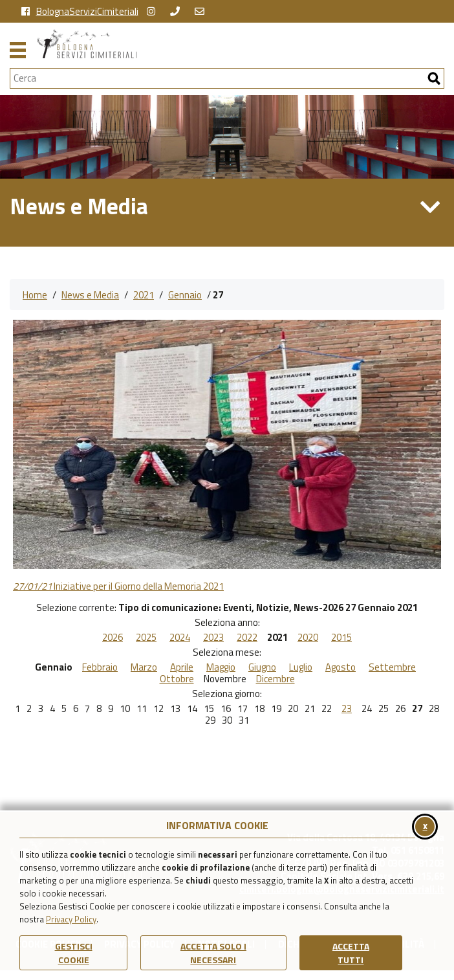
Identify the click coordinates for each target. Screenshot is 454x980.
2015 (341, 638)
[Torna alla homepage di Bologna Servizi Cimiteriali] (241, 44)
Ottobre (177, 679)
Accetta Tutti (351, 953)
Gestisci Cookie (74, 953)
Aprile (182, 667)
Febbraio (100, 667)
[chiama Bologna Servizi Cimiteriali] (178, 12)
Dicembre (276, 679)
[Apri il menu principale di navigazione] (18, 49)
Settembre (392, 667)
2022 (247, 638)
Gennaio (185, 295)
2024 (180, 638)
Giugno (262, 667)
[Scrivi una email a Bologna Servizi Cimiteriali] (203, 12)
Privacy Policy (71, 919)
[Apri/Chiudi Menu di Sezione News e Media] (430, 207)
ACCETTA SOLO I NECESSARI (213, 953)
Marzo (144, 667)
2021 (144, 295)
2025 (146, 638)
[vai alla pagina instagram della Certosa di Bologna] (154, 12)
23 (347, 709)
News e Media (90, 295)
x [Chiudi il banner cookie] (425, 826)
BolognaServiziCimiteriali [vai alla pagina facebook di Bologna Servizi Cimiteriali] (80, 12)
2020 (308, 638)
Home (35, 295)
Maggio (221, 667)
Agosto (340, 667)
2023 (213, 638)
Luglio (301, 667)
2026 (113, 638)
